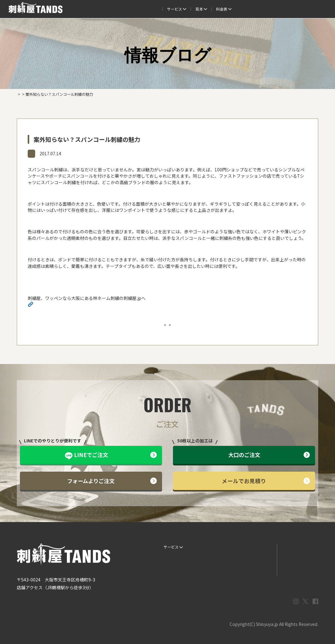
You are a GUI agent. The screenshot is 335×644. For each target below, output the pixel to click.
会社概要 (271, 9)
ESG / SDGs (172, 579)
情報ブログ (41, 153)
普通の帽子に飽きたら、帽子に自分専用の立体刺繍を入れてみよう (111, 324)
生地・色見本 (215, 547)
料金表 (216, 9)
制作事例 (160, 9)
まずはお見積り (256, 568)
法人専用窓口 (299, 9)
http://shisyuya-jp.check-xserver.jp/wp (73, 305)
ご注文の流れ (111, 9)
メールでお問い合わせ (297, 558)
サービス (81, 9)
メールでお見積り (266, 481)
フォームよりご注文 (112, 481)
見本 (137, 9)
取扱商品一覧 (244, 9)
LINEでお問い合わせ (295, 547)
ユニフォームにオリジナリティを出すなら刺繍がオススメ (233, 324)
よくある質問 (188, 9)
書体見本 (170, 568)
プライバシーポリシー (297, 568)
